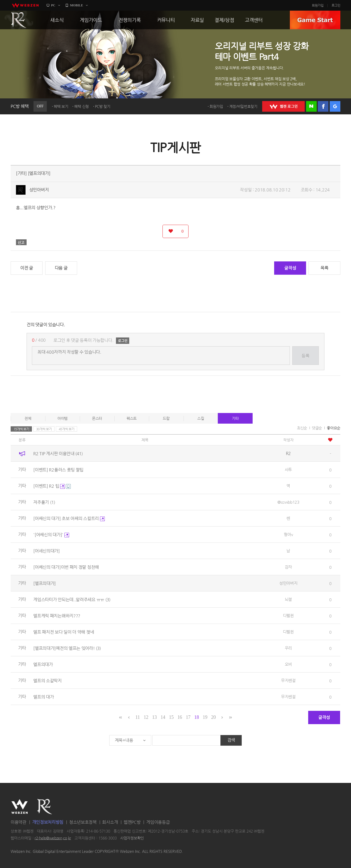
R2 (19, 20)
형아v (288, 534)
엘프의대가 (43, 664)
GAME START (315, 20)
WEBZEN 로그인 (283, 106)
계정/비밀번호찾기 (243, 106)
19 (205, 717)
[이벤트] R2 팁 (52, 486)
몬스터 (97, 418)
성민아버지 (39, 190)
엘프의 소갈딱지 (47, 681)
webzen (25, 5)
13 (154, 717)
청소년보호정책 (83, 822)
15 (171, 717)
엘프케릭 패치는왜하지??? (57, 616)
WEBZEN (20, 807)
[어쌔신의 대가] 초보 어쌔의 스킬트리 (69, 518)
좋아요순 (334, 428)
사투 (288, 470)
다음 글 (61, 268)
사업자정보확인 (132, 838)
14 (163, 717)
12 (146, 717)
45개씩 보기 (67, 429)
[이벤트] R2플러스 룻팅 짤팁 (58, 470)
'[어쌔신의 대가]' (51, 535)
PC (53, 5)
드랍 (166, 418)
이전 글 (27, 268)
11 (138, 717)
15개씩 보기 (21, 429)
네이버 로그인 (311, 106)
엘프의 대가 (43, 697)
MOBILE (76, 5)
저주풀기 (44, 502)
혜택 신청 (82, 106)
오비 (288, 664)
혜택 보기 (61, 106)
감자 (288, 567)
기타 (235, 418)
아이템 (62, 418)
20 (213, 717)
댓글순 (317, 428)
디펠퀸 (288, 615)
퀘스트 (132, 418)
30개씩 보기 (44, 429)
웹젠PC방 (132, 822)
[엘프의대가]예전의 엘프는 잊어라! (67, 648)
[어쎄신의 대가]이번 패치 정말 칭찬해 (66, 567)
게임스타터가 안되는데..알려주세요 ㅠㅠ (72, 600)
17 (188, 717)
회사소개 (110, 822)
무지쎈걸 (288, 680)
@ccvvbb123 (288, 502)
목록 (324, 268)
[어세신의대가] (47, 551)
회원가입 (318, 5)
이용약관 (18, 822)
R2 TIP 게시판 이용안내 (58, 454)
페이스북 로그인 (323, 106)
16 (180, 717)
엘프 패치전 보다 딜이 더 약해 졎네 (64, 632)
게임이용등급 (158, 822)
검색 (231, 740)
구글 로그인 (335, 106)
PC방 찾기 (103, 106)
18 (197, 717)
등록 (305, 356)
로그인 (336, 5)
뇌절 (288, 599)
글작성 (290, 268)
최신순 (302, 428)
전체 (28, 418)
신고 (21, 242)
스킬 (201, 418)
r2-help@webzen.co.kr (53, 838)
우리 (288, 648)
